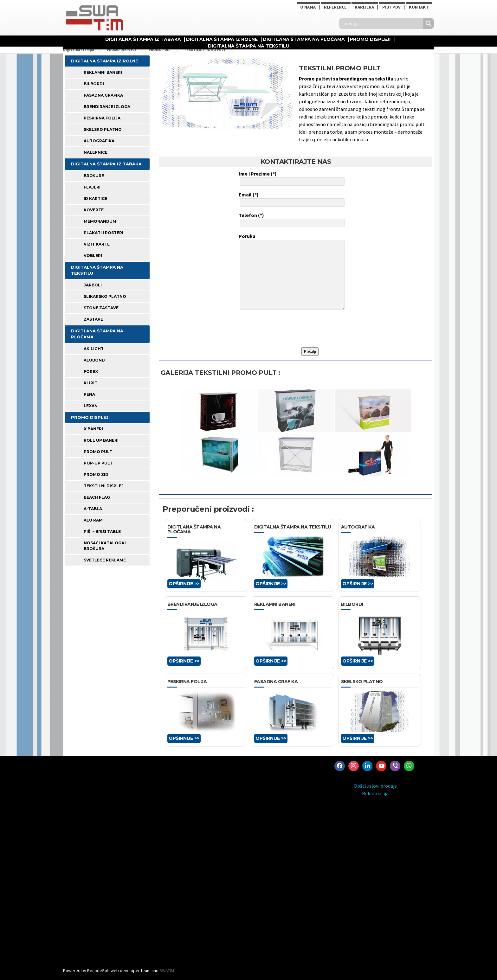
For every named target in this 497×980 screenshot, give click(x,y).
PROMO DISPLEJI (370, 39)
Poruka (291, 272)
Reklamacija (375, 793)
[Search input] (383, 23)
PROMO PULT (98, 452)
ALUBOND (94, 360)
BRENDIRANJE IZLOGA (107, 107)
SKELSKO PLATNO (103, 129)
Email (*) (291, 199)
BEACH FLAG (97, 497)
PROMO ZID (96, 474)
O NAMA (308, 7)
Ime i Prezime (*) (291, 178)
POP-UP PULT (98, 463)
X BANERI (93, 429)
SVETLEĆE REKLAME (105, 560)
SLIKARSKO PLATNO (105, 296)
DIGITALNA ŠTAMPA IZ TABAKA (143, 39)
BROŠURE (94, 176)
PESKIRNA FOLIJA (102, 118)
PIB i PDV (391, 7)
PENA (89, 394)
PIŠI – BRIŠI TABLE (102, 532)
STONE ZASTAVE (101, 308)
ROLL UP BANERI (101, 440)
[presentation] (287, 329)
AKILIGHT (94, 349)
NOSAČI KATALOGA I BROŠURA (105, 546)
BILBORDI (94, 84)
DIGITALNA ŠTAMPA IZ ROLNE (222, 39)
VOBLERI (93, 256)
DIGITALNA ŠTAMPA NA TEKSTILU (249, 46)
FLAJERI (92, 187)
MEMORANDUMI (101, 221)
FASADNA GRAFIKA (103, 95)
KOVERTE (94, 210)
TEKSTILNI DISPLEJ (104, 486)
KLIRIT (90, 383)
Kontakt (419, 7)
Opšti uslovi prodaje (375, 786)
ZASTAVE (93, 319)
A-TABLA (93, 509)
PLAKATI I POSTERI (103, 233)
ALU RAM (93, 520)
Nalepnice (96, 152)
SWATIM (167, 970)
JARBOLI (93, 285)
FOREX (91, 372)
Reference (335, 7)
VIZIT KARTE (97, 244)
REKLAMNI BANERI (103, 72)
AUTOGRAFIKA (99, 141)
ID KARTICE (95, 199)
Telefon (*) (291, 220)
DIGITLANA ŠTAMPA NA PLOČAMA (304, 39)
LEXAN (91, 406)
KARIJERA (364, 7)
